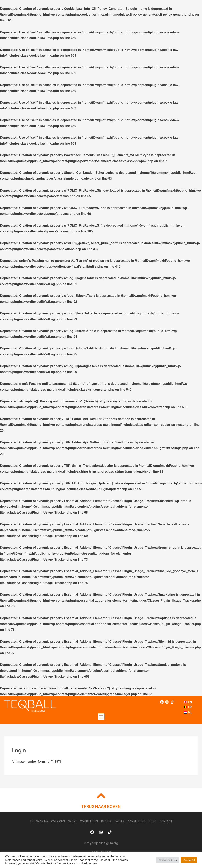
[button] (101, 717)
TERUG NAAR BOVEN (101, 807)
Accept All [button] (189, 860)
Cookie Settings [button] (168, 860)
